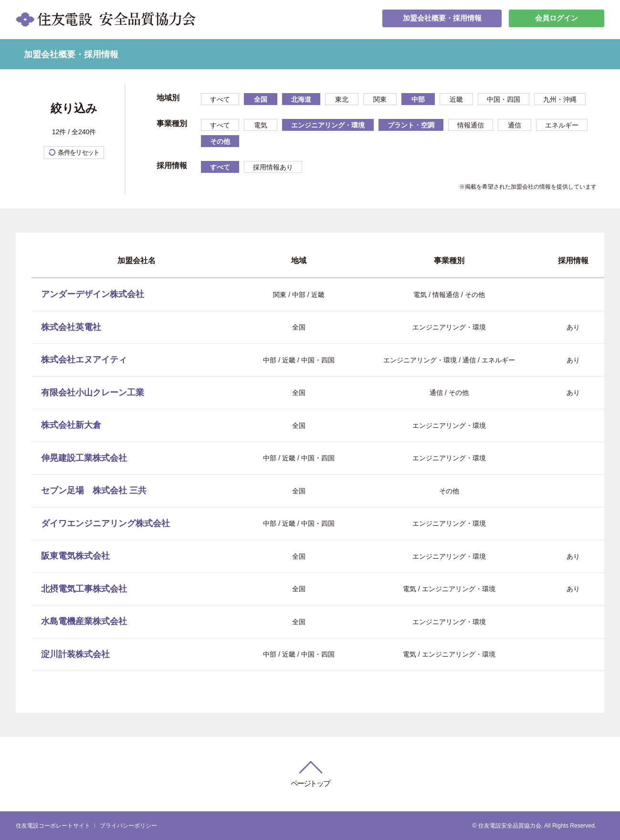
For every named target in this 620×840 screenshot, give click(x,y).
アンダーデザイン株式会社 (93, 294)
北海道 (301, 99)
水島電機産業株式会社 (84, 621)
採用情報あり (273, 167)
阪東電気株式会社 (75, 556)
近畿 (456, 99)
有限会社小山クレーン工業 (93, 393)
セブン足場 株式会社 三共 (94, 490)
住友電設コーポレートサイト (53, 826)
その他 (220, 141)
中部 (418, 99)
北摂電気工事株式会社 (84, 589)
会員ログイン (557, 19)
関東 (380, 99)
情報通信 (471, 125)
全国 (261, 99)
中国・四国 (504, 99)
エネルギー (562, 125)
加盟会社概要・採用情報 (442, 19)
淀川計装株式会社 (75, 654)
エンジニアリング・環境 (328, 125)
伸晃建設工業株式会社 (84, 458)
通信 (515, 125)
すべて (220, 99)
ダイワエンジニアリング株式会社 (105, 523)
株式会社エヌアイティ (84, 360)
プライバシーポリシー (128, 826)
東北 (342, 99)
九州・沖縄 (560, 99)
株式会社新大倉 (71, 425)
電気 (261, 125)
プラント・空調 (411, 125)
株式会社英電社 (71, 327)
